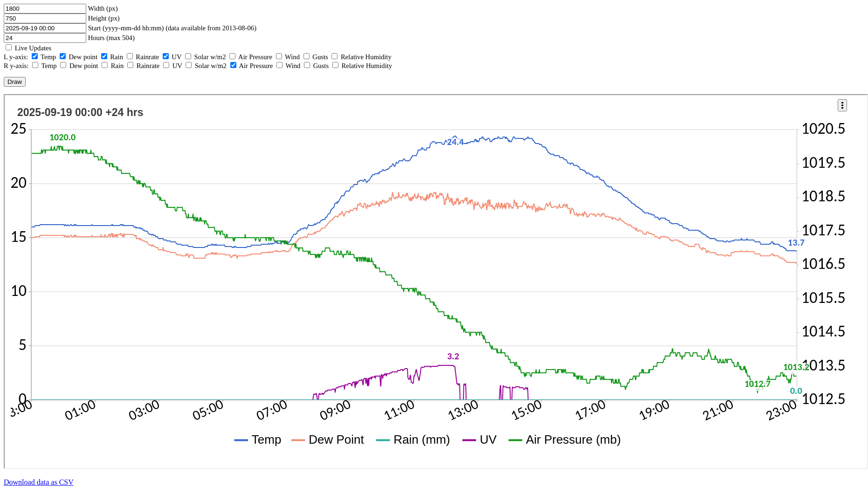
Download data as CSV (39, 482)
